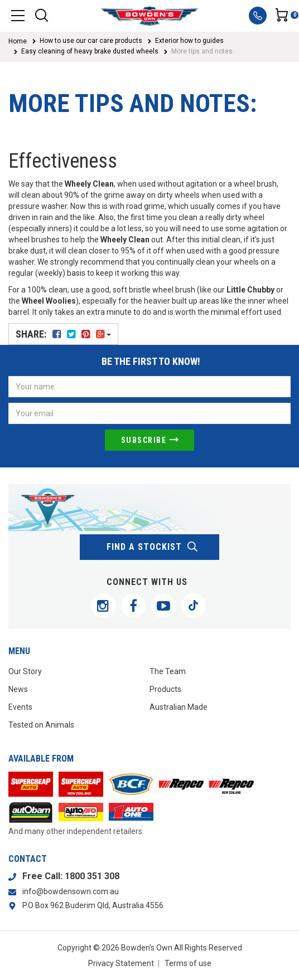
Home (18, 41)
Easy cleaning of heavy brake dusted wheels (90, 51)
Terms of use (188, 963)
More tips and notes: (203, 51)
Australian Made (179, 707)
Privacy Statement (121, 963)
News (18, 689)
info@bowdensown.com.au (71, 891)
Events (20, 707)
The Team (168, 671)
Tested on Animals (41, 725)
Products (165, 689)
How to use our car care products (91, 41)
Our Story (25, 671)
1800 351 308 (92, 876)
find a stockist (153, 547)
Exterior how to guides (189, 41)
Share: (63, 334)
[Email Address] (149, 413)
